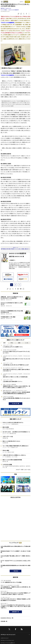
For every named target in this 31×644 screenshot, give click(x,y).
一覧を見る (15, 571)
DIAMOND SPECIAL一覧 (7, 618)
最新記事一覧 (16, 612)
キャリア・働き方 (4, 10)
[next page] (20, 285)
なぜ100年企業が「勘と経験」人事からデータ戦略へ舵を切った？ (15, 557)
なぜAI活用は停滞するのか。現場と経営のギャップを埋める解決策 (15, 547)
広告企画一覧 (4, 621)
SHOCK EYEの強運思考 (14, 10)
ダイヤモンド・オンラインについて (8, 635)
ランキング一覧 (15, 404)
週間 (19, 343)
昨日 (12, 343)
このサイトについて (5, 638)
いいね (27, 343)
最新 (4, 343)
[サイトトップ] (5, 2)
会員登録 (27, 2)
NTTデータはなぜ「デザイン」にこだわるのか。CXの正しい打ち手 (15, 561)
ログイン (22, 2)
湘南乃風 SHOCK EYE (6, 8)
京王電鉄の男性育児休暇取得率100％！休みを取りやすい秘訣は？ (15, 566)
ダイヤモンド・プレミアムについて (7, 641)
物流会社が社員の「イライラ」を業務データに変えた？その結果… (15, 552)
